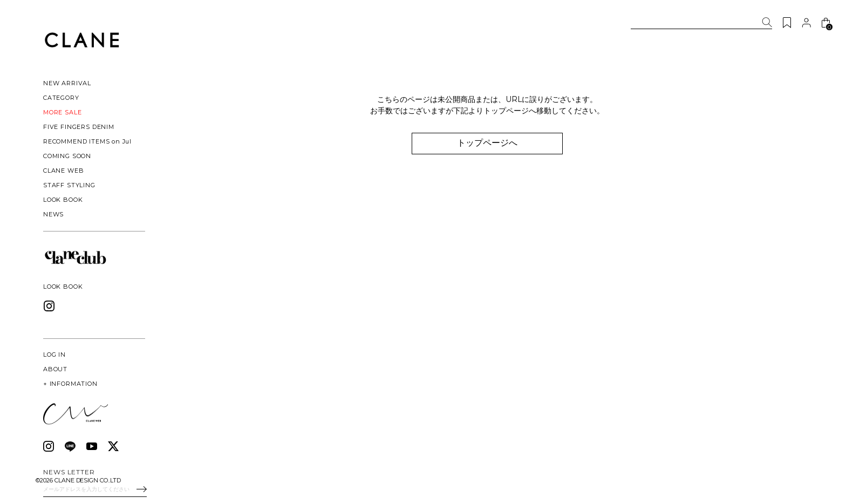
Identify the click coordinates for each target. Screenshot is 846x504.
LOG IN (54, 355)
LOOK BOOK (63, 200)
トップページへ (488, 143)
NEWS (53, 214)
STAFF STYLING (69, 185)
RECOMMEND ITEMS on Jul (87, 141)
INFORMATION (70, 384)
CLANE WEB (63, 171)
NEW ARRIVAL (67, 83)
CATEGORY (61, 98)
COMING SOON (67, 156)
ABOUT (55, 369)
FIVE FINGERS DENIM (79, 127)
